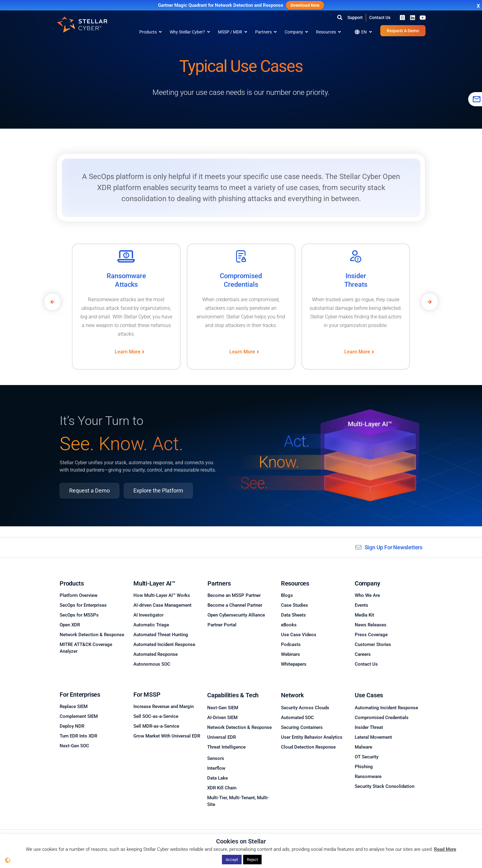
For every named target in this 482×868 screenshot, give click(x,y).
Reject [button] (252, 860)
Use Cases (369, 695)
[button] (340, 18)
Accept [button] (232, 860)
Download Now (305, 5)
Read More (445, 849)
